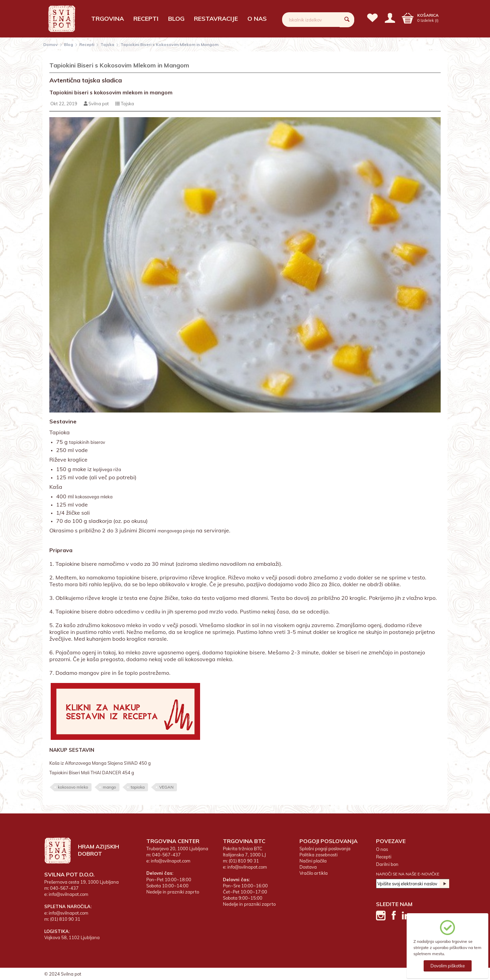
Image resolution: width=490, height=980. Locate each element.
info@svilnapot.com (68, 894)
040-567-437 (64, 888)
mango (109, 787)
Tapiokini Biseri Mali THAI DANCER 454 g (92, 773)
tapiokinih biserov (87, 442)
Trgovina (108, 19)
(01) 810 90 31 (65, 919)
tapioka (138, 787)
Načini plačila (313, 861)
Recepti (146, 19)
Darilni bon (387, 864)
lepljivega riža (107, 469)
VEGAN (166, 787)
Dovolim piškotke (448, 966)
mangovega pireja (176, 531)
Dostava (308, 867)
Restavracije (216, 19)
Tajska (107, 44)
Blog (176, 19)
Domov (51, 44)
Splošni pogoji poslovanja (325, 849)
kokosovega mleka (94, 497)
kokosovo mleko (73, 787)
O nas (257, 19)
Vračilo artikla (314, 873)
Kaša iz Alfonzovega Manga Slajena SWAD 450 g (100, 763)
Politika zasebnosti (318, 855)
